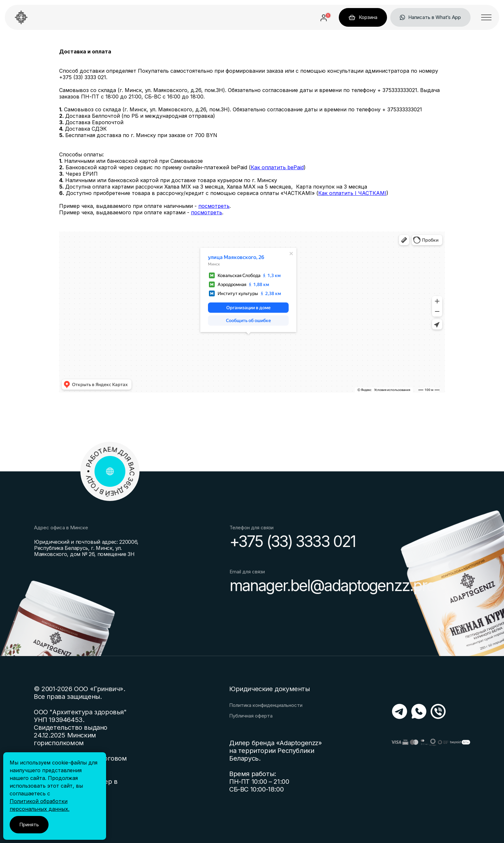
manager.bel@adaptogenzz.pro (332, 586)
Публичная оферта (251, 716)
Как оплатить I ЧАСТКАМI (352, 193)
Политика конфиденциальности (266, 705)
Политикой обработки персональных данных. (40, 805)
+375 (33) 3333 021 (292, 542)
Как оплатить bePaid (277, 167)
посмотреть (214, 206)
